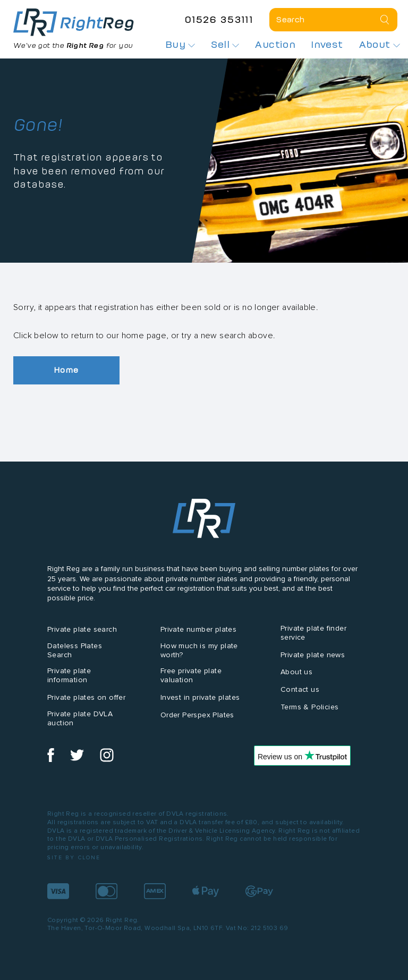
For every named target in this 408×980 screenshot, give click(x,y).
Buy (181, 45)
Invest (327, 45)
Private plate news (313, 655)
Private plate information (69, 675)
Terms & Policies (309, 707)
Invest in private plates (200, 697)
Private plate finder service (313, 633)
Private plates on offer (86, 697)
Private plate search (82, 629)
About (380, 45)
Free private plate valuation (191, 675)
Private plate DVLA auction (80, 718)
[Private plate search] (333, 20)
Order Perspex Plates (197, 715)
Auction (275, 45)
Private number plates (198, 629)
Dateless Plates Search (75, 650)
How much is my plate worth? (199, 650)
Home (66, 370)
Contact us (300, 689)
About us (296, 672)
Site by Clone (74, 857)
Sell (225, 45)
